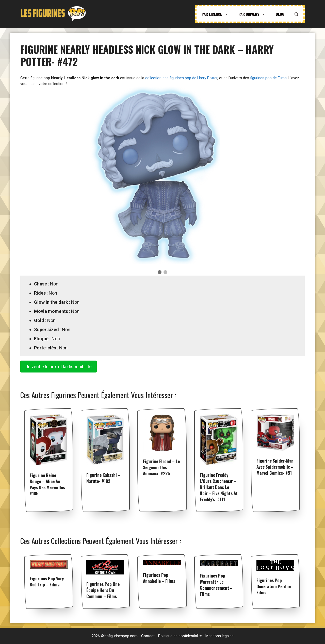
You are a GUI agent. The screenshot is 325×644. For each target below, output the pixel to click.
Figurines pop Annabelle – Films (159, 578)
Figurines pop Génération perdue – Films (275, 586)
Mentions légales (220, 636)
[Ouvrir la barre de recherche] (296, 14)
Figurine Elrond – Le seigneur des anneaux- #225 (161, 467)
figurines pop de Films (268, 78)
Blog (280, 14)
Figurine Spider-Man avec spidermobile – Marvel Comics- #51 (275, 467)
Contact (148, 636)
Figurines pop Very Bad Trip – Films (47, 581)
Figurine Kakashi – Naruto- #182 (103, 478)
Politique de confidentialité (180, 636)
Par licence (217, 14)
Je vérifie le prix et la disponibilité (59, 367)
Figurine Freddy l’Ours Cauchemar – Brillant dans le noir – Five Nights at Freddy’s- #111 (219, 487)
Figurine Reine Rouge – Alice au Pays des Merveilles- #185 (48, 484)
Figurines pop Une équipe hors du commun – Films (103, 590)
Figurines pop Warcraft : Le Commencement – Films (216, 585)
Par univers (255, 14)
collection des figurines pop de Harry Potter (181, 78)
